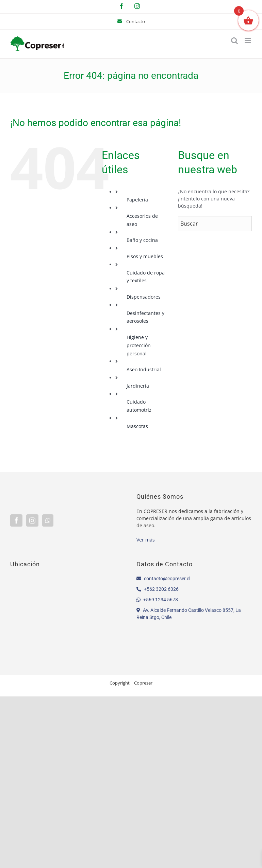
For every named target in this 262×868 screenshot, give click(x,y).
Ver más (146, 540)
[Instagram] (32, 520)
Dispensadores (144, 297)
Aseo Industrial (144, 369)
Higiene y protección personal (139, 345)
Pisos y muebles (145, 256)
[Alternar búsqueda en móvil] (234, 41)
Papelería (137, 200)
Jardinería (138, 386)
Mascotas (137, 426)
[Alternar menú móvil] (248, 41)
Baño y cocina (142, 240)
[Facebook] (16, 520)
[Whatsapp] (48, 520)
